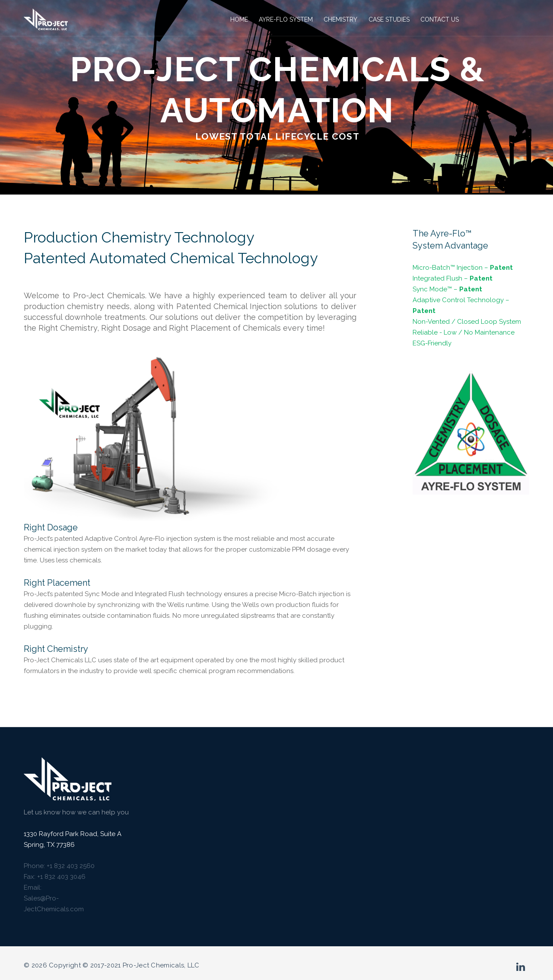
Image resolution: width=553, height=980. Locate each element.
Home (238, 19)
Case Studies (388, 19)
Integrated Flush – (453, 278)
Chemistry (340, 19)
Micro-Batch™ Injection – (463, 268)
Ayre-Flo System (285, 19)
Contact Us (439, 19)
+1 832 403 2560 (71, 866)
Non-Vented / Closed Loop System (467, 322)
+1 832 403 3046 (61, 877)
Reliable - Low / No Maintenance (464, 332)
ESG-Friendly (432, 343)
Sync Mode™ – (447, 289)
